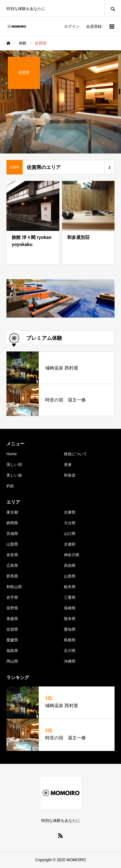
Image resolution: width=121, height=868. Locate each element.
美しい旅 (14, 475)
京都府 (70, 544)
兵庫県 (70, 512)
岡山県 (12, 661)
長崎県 (70, 608)
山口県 (70, 534)
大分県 (70, 523)
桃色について (76, 454)
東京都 (12, 512)
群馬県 (12, 576)
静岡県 (12, 523)
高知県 (70, 566)
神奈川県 (72, 555)
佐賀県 (12, 629)
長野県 (12, 608)
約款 (10, 486)
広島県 (12, 566)
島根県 (70, 640)
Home (12, 454)
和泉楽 (70, 475)
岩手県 (12, 597)
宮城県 (12, 534)
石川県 (70, 651)
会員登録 (94, 26)
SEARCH (113, 8)
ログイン (72, 26)
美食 (68, 465)
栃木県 (70, 587)
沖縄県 (70, 661)
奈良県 (12, 555)
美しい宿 (14, 465)
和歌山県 (14, 587)
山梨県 (12, 544)
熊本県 (70, 619)
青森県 (12, 619)
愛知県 (70, 629)
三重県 (70, 597)
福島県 (12, 651)
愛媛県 (12, 640)
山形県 (70, 576)
